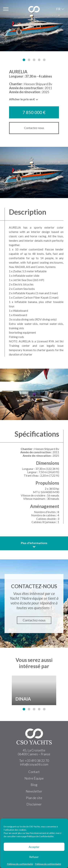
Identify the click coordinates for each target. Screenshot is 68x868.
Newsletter (34, 791)
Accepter (34, 847)
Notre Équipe (34, 778)
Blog (34, 785)
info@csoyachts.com (34, 764)
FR (58, 9)
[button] (24, 60)
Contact (34, 772)
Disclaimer (34, 804)
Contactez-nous (34, 128)
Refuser (34, 857)
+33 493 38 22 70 (37, 761)
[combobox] (24, 100)
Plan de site (34, 798)
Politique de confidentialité (20, 864)
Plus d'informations (34, 545)
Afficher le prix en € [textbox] (22, 99)
